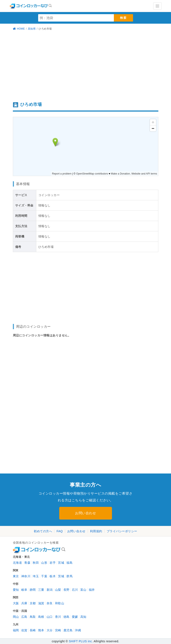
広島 (24, 617)
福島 (69, 563)
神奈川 (26, 576)
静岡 (33, 590)
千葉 (44, 576)
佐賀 (24, 630)
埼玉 (36, 576)
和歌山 (60, 603)
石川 (75, 590)
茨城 (61, 576)
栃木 (53, 576)
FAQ (60, 531)
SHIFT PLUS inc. (81, 641)
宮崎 (58, 630)
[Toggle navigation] (157, 6)
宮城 (61, 563)
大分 (50, 630)
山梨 (58, 590)
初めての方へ (43, 531)
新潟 (50, 590)
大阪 (16, 603)
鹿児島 (68, 630)
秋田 (36, 563)
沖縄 (78, 630)
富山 (83, 590)
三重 (41, 590)
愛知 (16, 590)
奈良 (50, 603)
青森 (27, 563)
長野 (67, 590)
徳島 (67, 617)
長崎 (33, 630)
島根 (41, 617)
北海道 (18, 563)
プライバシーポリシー (122, 531)
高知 (83, 617)
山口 (50, 617)
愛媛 (75, 617)
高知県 (32, 29)
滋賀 (41, 603)
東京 (16, 576)
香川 (58, 617)
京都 (33, 603)
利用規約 (96, 531)
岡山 (16, 617)
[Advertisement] (85, 67)
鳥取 (33, 617)
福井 (92, 590)
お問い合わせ (85, 513)
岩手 (53, 563)
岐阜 (24, 590)
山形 (44, 563)
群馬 (69, 576)
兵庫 (24, 603)
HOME (19, 29)
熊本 (41, 630)
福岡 (16, 630)
